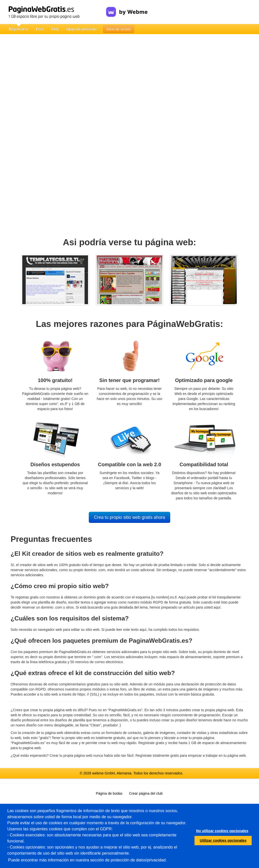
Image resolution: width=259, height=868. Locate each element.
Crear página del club (146, 793)
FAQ (55, 29)
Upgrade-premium (82, 29)
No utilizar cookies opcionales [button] (222, 831)
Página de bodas (109, 793)
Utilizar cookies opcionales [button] (223, 840)
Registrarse (19, 29)
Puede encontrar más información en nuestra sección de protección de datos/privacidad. (87, 860)
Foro (40, 29)
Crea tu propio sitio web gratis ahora (129, 517)
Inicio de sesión (119, 29)
